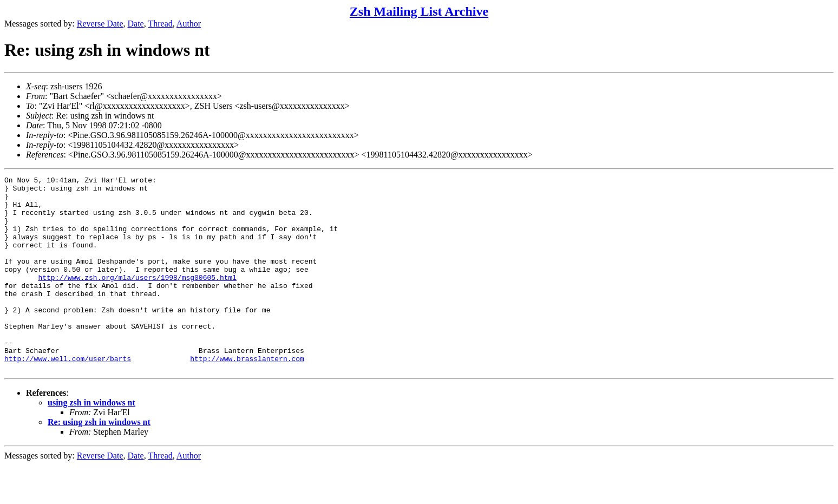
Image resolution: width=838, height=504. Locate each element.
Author (189, 24)
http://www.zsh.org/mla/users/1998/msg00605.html (137, 298)
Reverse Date (100, 24)
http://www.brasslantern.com (247, 396)
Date (136, 24)
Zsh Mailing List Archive (419, 11)
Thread (160, 24)
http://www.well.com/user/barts (68, 396)
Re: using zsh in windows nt (99, 461)
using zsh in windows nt (91, 441)
